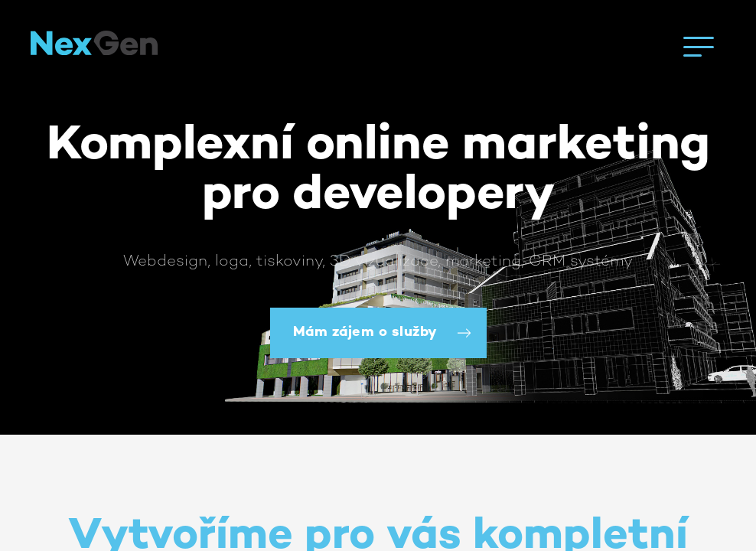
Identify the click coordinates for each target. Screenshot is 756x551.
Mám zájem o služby (365, 333)
